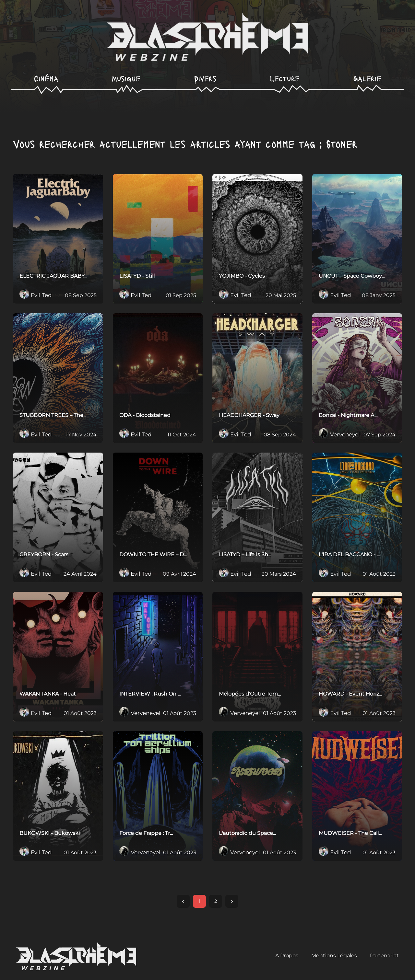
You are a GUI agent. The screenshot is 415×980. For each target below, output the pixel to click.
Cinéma (46, 78)
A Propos (287, 956)
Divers (205, 78)
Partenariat (384, 956)
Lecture (285, 78)
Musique (126, 78)
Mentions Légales (334, 956)
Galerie (367, 78)
